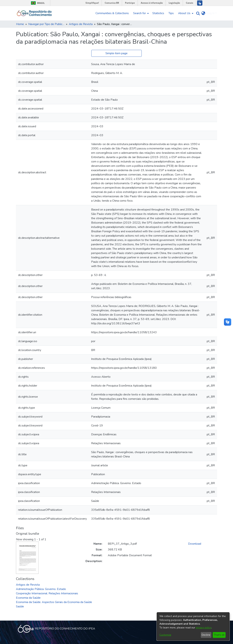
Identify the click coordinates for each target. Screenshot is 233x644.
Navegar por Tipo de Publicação (46, 24)
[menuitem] (141, 13)
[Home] (34, 13)
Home (20, 24)
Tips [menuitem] (171, 13)
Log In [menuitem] (211, 13)
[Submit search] (197, 13)
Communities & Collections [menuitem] (112, 13)
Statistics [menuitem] (158, 13)
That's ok (219, 635)
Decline (206, 635)
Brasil (37, 3)
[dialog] (193, 626)
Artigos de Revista (81, 24)
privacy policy (204, 628)
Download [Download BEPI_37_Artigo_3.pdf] (195, 544)
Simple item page (116, 53)
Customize (165, 635)
